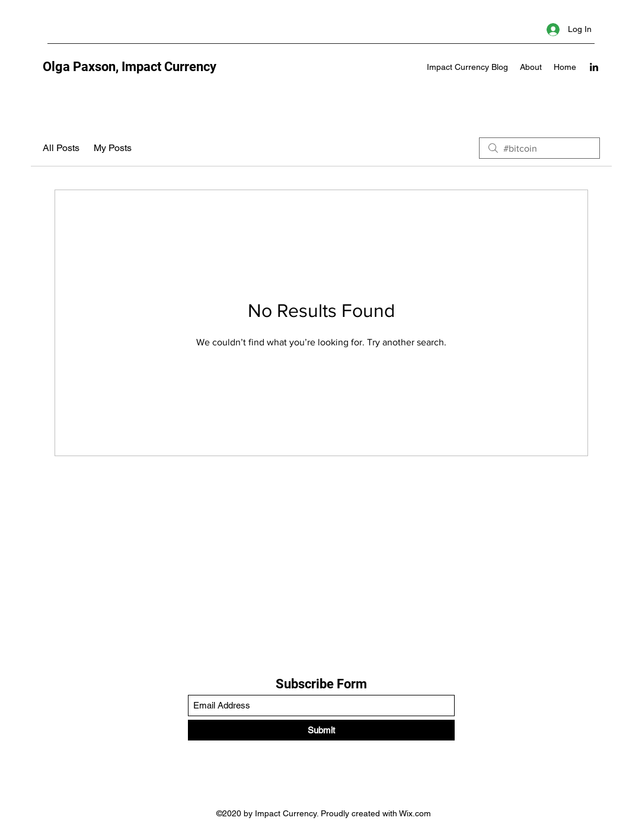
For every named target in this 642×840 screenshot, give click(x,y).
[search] (539, 148)
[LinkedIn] (594, 67)
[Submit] (321, 730)
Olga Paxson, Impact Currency (130, 67)
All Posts (61, 148)
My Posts (113, 148)
